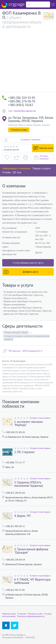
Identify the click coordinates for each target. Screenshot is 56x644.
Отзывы (7, 172)
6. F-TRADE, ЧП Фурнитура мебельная (32, 581)
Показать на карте (19, 130)
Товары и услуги (41, 168)
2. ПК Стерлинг (24, 452)
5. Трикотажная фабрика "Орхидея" (31, 551)
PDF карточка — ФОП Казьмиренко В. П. (22, 351)
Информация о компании (16, 168)
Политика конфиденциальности (31, 616)
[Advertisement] (28, 62)
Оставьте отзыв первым (40, 418)
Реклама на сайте (35, 614)
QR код (17, 172)
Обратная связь (9, 614)
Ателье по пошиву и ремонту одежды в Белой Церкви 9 (27, 338)
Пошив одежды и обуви (16, 332)
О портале (22, 614)
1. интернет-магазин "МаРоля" (28, 423)
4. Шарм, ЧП (22, 516)
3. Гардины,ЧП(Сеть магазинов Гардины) (28, 484)
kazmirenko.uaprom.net (25, 111)
